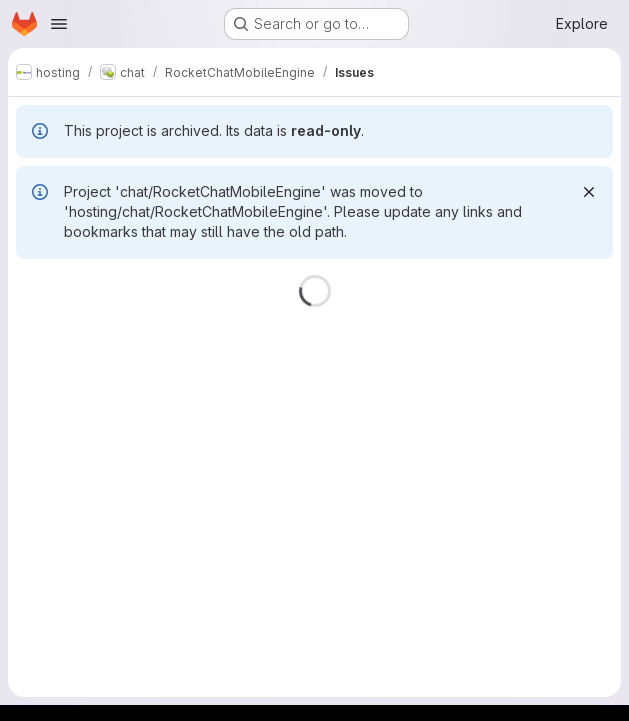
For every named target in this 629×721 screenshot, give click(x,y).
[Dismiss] (589, 192)
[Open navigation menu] (59, 24)
